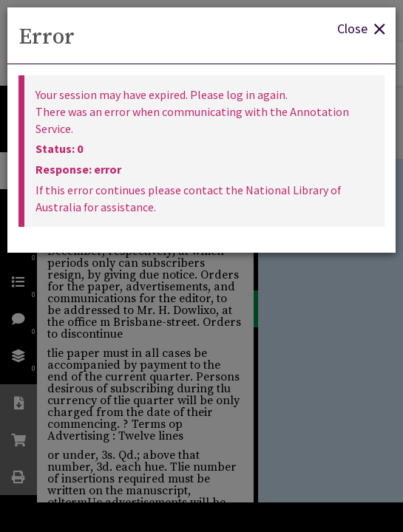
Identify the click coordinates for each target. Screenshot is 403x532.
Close (361, 28)
